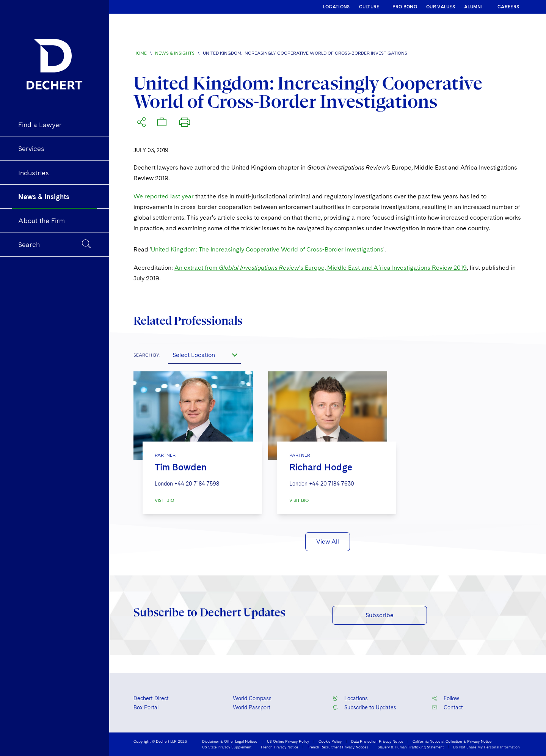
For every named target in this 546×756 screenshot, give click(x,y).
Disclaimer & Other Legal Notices (230, 741)
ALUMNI (473, 7)
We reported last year (164, 196)
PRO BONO (405, 7)
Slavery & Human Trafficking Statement (411, 747)
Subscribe (380, 615)
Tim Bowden (181, 467)
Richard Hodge (321, 467)
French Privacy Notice (279, 747)
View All (328, 541)
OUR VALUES (441, 7)
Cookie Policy (330, 741)
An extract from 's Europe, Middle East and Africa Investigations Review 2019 (321, 268)
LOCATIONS (337, 7)
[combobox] (204, 355)
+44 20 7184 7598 (197, 484)
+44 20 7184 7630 (332, 484)
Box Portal (146, 707)
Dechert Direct (151, 698)
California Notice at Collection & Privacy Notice (452, 741)
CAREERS (508, 7)
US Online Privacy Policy (288, 741)
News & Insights (175, 53)
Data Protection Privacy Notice (377, 741)
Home (140, 53)
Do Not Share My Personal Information (486, 747)
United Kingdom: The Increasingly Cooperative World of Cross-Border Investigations (267, 249)
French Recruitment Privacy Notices (338, 747)
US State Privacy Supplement (227, 747)
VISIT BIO (164, 500)
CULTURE (369, 7)
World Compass (252, 698)
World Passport (252, 707)
